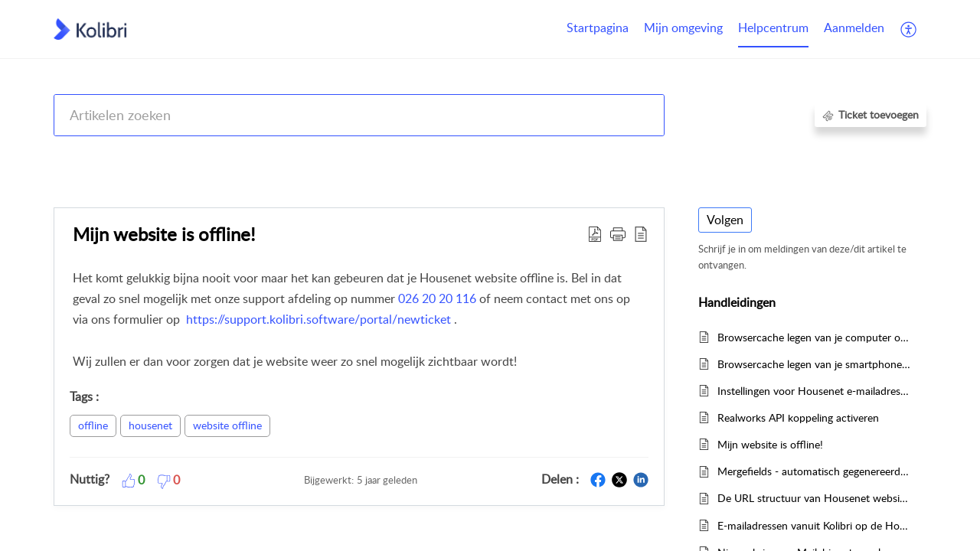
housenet (150, 425)
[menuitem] (854, 29)
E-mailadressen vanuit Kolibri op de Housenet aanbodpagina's (814, 525)
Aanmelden (854, 28)
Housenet (674, 155)
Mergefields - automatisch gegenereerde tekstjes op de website (814, 471)
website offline (227, 425)
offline (93, 425)
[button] (909, 29)
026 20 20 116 (439, 298)
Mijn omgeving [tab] (683, 28)
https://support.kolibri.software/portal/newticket (320, 319)
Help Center (82, 155)
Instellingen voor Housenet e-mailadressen (814, 391)
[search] (359, 115)
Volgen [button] (725, 220)
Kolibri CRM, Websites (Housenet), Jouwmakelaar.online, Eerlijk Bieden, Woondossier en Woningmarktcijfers (381, 155)
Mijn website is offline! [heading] (164, 234)
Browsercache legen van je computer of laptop (814, 337)
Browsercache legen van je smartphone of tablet (814, 364)
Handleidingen (747, 155)
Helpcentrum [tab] (773, 28)
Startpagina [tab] (598, 28)
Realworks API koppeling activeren (798, 417)
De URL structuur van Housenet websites (814, 498)
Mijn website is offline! (770, 444)
